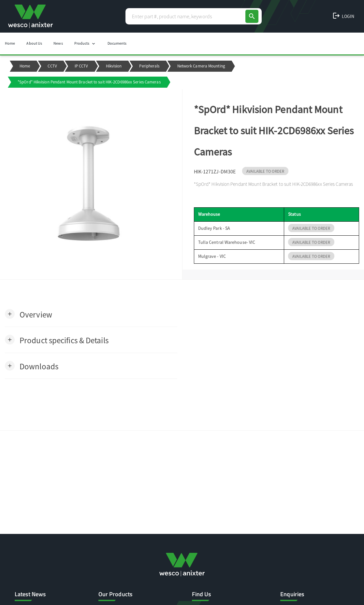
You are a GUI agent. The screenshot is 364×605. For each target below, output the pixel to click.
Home (10, 43)
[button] (29, 314)
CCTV (52, 66)
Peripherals (149, 66)
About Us (34, 43)
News (58, 43)
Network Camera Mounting (201, 66)
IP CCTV (81, 66)
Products (85, 44)
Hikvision (114, 66)
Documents (117, 43)
